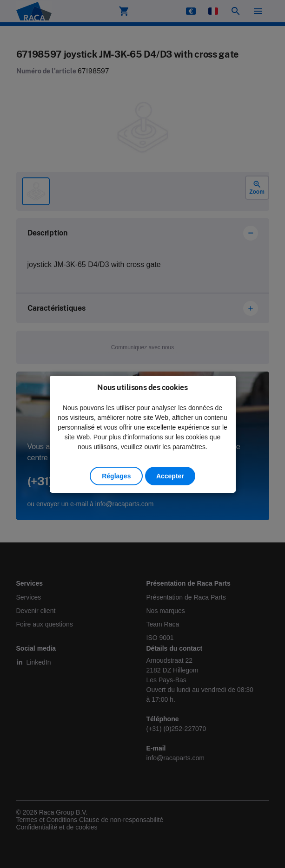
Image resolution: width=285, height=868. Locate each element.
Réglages (116, 476)
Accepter (170, 476)
